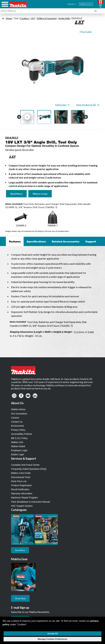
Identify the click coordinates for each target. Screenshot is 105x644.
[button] (101, 4)
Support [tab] (91, 241)
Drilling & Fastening (47, 18)
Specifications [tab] (36, 241)
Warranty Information (22, 493)
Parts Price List (19, 481)
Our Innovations (19, 414)
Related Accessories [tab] (66, 241)
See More (20, 550)
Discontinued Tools (21, 477)
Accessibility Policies (21, 434)
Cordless (25, 18)
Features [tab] (15, 241)
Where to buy (40, 194)
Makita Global (18, 446)
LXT (33, 18)
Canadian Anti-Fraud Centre (25, 465)
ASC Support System (22, 506)
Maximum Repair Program (24, 498)
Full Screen (62, 105)
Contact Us (17, 422)
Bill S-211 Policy (19, 438)
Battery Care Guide (21, 473)
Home (9, 18)
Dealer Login (17, 454)
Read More (16, 194)
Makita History (18, 409)
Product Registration (21, 485)
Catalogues (19, 510)
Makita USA (17, 442)
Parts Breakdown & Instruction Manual (30, 502)
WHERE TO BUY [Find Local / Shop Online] (86, 4)
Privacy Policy (18, 430)
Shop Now (20, 598)
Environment (17, 426)
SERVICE (72, 4)
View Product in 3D (88, 105)
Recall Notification (20, 489)
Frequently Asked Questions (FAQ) (29, 469)
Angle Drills (64, 18)
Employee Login (19, 450)
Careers (15, 418)
